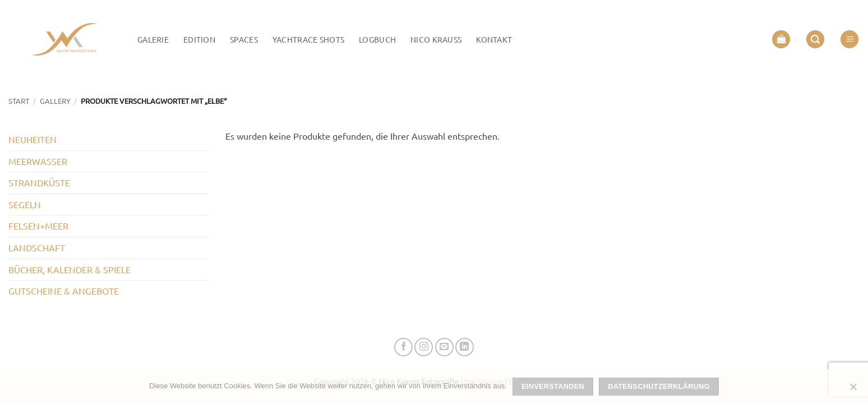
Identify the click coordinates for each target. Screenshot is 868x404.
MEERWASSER (38, 161)
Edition (199, 39)
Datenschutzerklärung (659, 387)
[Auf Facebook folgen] (403, 347)
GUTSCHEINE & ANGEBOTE (64, 291)
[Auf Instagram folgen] (424, 347)
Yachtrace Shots (308, 39)
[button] (781, 40)
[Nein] (853, 390)
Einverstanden (553, 387)
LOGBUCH (377, 39)
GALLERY (55, 101)
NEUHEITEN (33, 139)
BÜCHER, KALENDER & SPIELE (70, 269)
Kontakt (494, 39)
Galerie (153, 39)
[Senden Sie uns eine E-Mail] (444, 347)
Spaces (244, 39)
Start (19, 101)
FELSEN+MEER (38, 226)
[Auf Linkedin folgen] (465, 347)
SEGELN (25, 204)
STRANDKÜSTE (39, 182)
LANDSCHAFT (37, 247)
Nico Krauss (436, 39)
